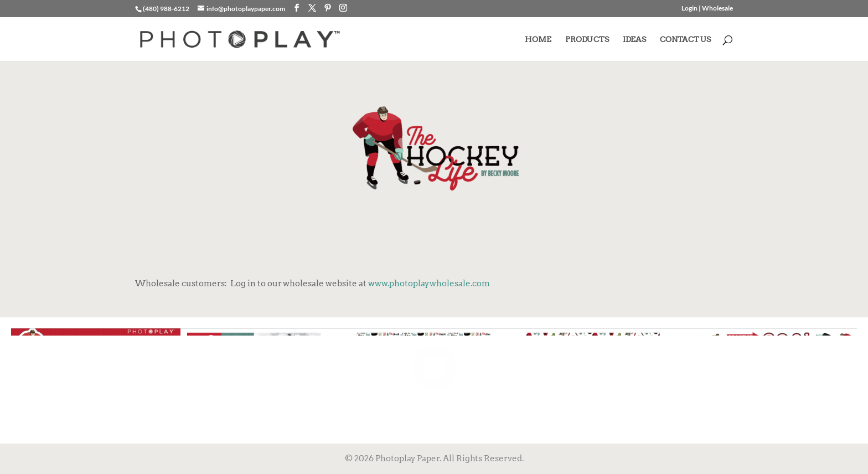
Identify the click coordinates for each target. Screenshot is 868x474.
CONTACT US (685, 40)
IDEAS (634, 40)
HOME (538, 40)
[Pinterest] (328, 8)
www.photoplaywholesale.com (429, 284)
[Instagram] (343, 8)
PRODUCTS (587, 40)
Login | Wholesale (707, 9)
